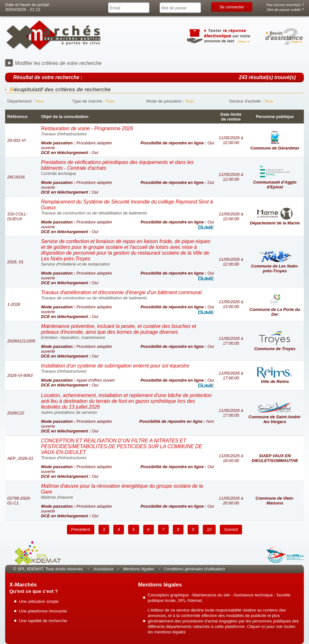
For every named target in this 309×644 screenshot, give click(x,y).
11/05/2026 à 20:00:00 (231, 501)
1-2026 (14, 304)
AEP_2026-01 (20, 458)
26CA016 (16, 177)
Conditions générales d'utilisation (194, 569)
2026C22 (16, 413)
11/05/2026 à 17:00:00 (231, 341)
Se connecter (232, 7)
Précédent (81, 529)
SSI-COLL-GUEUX (18, 216)
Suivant (231, 529)
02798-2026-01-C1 (19, 501)
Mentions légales (139, 569)
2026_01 (16, 262)
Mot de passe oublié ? (286, 9)
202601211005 (21, 341)
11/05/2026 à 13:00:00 (231, 304)
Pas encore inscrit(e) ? (285, 5)
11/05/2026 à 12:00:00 (231, 140)
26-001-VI (17, 140)
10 (209, 529)
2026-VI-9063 (20, 375)
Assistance (103, 569)
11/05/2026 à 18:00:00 (231, 458)
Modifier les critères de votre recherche (58, 63)
